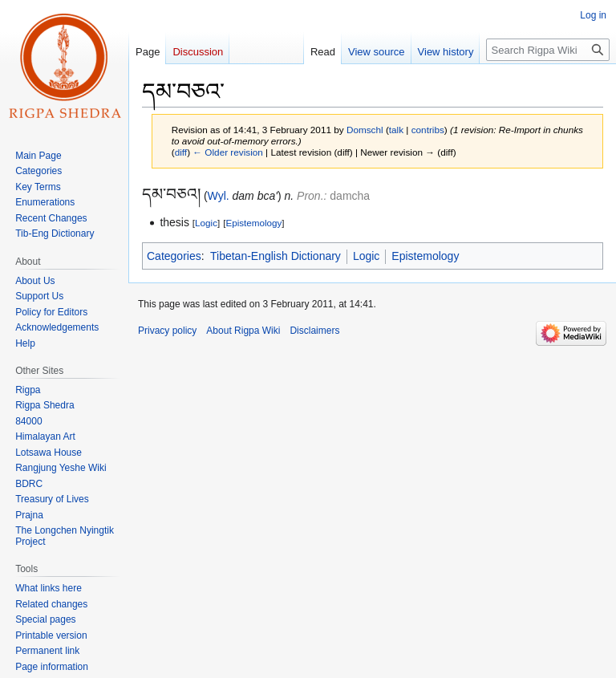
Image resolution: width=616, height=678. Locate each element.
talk (396, 130)
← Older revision (228, 152)
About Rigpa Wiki (243, 331)
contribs (428, 130)
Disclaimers (314, 331)
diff (181, 152)
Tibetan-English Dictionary (276, 256)
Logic (206, 223)
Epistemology (253, 223)
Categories (174, 256)
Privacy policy (167, 331)
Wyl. (219, 196)
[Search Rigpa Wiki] (548, 50)
